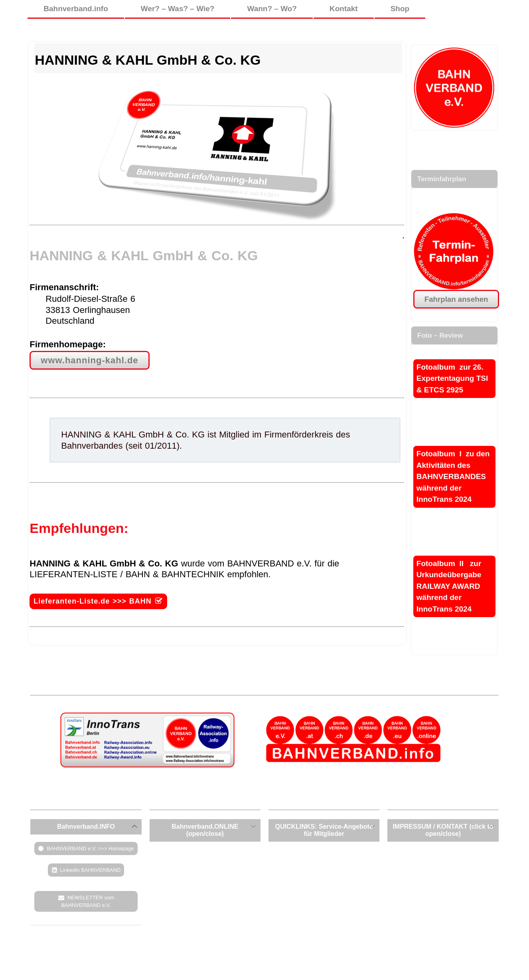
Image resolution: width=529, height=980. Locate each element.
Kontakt (344, 9)
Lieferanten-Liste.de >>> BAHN (93, 601)
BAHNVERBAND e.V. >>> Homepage (90, 848)
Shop (400, 9)
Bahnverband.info (76, 9)
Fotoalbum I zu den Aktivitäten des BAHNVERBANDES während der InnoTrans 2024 (453, 476)
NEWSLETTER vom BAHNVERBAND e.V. (88, 901)
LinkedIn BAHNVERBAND (91, 870)
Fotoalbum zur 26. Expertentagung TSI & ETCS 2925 (452, 378)
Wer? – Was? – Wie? (178, 9)
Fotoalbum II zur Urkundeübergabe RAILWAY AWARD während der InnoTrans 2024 (449, 586)
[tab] (86, 827)
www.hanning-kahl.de (89, 360)
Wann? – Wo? (272, 9)
